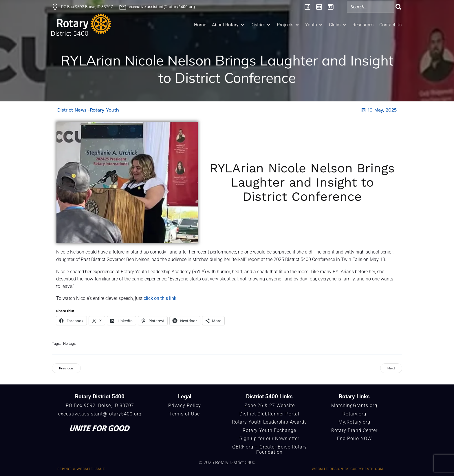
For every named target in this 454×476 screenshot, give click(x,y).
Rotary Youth (105, 110)
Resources (363, 25)
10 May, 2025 (379, 110)
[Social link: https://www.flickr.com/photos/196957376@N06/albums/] (319, 7)
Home (200, 25)
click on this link (160, 298)
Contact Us (390, 25)
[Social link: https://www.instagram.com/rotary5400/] (331, 7)
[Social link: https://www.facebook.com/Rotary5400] (307, 7)
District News (72, 110)
